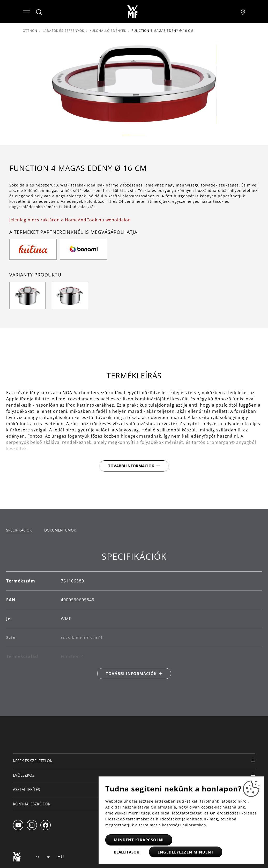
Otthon (30, 31)
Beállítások (126, 852)
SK (48, 857)
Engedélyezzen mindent (186, 852)
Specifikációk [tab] (19, 530)
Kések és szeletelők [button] (33, 761)
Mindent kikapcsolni (139, 840)
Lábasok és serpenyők (63, 31)
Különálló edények (108, 31)
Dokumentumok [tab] (60, 530)
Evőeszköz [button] (24, 775)
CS (37, 857)
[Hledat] (39, 12)
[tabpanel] (134, 615)
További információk (131, 466)
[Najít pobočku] (243, 12)
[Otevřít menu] (26, 12)
